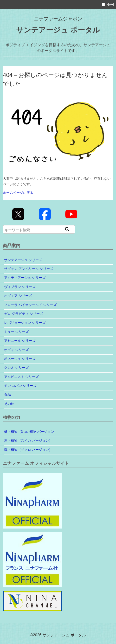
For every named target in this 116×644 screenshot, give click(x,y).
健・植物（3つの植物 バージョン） (31, 432)
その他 (9, 404)
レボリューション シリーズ (25, 323)
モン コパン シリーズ (20, 386)
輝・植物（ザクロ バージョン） (28, 450)
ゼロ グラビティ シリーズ (24, 314)
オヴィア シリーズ (18, 296)
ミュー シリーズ (16, 332)
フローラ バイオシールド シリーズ (30, 305)
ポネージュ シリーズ (20, 359)
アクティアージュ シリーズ (25, 278)
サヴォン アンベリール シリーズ (29, 269)
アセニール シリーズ (20, 341)
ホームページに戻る (18, 193)
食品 (7, 395)
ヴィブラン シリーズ (20, 287)
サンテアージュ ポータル (58, 30)
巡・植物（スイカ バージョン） (28, 440)
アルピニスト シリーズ (21, 377)
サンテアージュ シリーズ (23, 260)
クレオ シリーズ (16, 368)
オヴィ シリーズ (16, 350)
